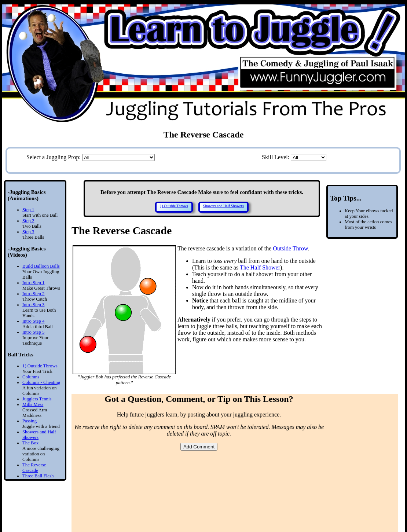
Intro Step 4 (33, 321)
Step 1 (28, 210)
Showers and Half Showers (223, 206)
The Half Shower (260, 267)
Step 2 (28, 221)
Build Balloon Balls (41, 266)
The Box (30, 443)
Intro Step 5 (33, 332)
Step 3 (28, 232)
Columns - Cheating (41, 382)
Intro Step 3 (33, 305)
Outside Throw (290, 248)
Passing (30, 421)
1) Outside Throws (40, 366)
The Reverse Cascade (34, 468)
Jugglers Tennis (37, 399)
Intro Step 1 (33, 283)
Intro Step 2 (33, 294)
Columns (31, 377)
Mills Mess (33, 404)
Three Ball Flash (38, 476)
